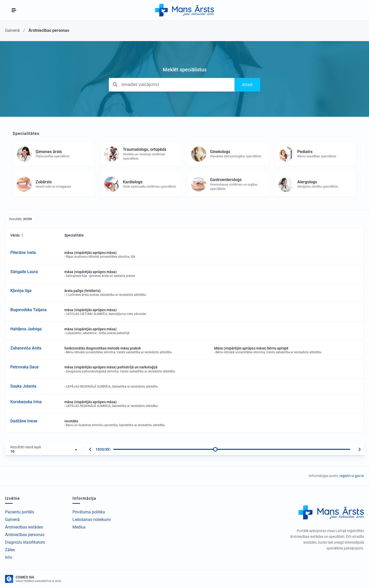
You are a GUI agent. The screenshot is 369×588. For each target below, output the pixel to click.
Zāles (10, 550)
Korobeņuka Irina (26, 402)
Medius (79, 527)
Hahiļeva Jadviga (26, 329)
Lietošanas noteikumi (92, 520)
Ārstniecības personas (25, 535)
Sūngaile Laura (24, 272)
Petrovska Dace (24, 367)
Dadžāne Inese (24, 421)
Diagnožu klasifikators (25, 542)
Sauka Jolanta (23, 386)
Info (9, 557)
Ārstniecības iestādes (24, 527)
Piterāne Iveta (23, 253)
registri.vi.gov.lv (352, 476)
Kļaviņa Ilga (21, 291)
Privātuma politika (89, 512)
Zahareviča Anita (26, 348)
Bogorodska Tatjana (29, 310)
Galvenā (12, 520)
